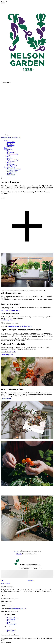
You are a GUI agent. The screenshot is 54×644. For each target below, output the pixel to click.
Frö (8, 151)
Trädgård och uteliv (13, 170)
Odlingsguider (11, 173)
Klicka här (19, 554)
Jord (8, 155)
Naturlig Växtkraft (12, 166)
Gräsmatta (10, 158)
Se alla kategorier (5, 584)
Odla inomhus (11, 164)
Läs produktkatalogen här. (8, 352)
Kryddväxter (11, 145)
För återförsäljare (16, 138)
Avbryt (3, 3)
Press (9, 622)
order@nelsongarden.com (8, 320)
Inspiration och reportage (14, 169)
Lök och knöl (11, 152)
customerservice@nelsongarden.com (10, 310)
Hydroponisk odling (13, 160)
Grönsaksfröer (11, 142)
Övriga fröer (11, 146)
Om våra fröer (11, 619)
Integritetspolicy (12, 630)
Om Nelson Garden (6, 138)
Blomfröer (10, 143)
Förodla (9, 163)
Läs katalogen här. (6, 399)
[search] (1, 178)
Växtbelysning (11, 161)
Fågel (9, 157)
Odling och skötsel (12, 172)
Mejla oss (16, 551)
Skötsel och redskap (13, 154)
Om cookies (11, 632)
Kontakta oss (11, 621)
